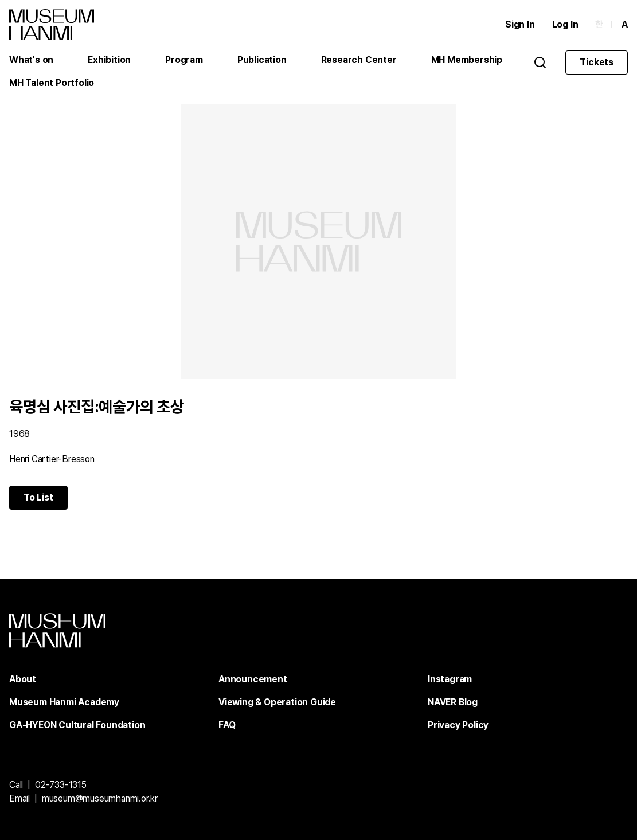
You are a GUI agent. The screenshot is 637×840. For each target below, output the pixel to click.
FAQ (227, 725)
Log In (565, 24)
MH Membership (467, 60)
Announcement (253, 679)
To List (38, 497)
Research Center (359, 60)
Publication (262, 60)
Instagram (450, 679)
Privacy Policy (458, 725)
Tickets (597, 62)
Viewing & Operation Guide (277, 702)
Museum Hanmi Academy (64, 702)
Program (184, 60)
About (23, 679)
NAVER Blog (453, 702)
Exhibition (109, 60)
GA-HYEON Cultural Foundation (77, 725)
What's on (31, 60)
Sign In (520, 24)
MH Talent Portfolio (52, 83)
